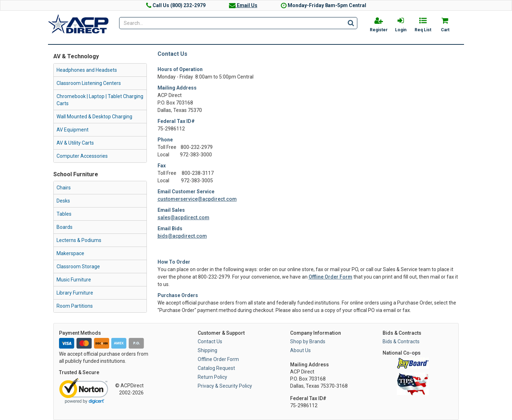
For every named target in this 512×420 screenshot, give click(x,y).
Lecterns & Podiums (79, 240)
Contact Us (210, 341)
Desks (63, 201)
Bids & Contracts (401, 341)
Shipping (207, 350)
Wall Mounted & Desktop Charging (94, 117)
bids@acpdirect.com (182, 236)
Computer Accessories (82, 156)
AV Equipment (73, 130)
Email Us (243, 5)
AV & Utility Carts (75, 143)
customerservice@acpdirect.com (197, 199)
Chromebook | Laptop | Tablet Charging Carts (100, 100)
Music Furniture (74, 280)
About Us (300, 350)
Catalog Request (216, 368)
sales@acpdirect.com (183, 217)
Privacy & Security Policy (225, 386)
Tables (64, 214)
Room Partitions (75, 306)
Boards (65, 227)
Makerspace (70, 253)
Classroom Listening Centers (89, 83)
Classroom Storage (78, 266)
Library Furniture (75, 293)
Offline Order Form (330, 277)
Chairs (64, 188)
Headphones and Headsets (87, 70)
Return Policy (212, 377)
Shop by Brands (308, 341)
